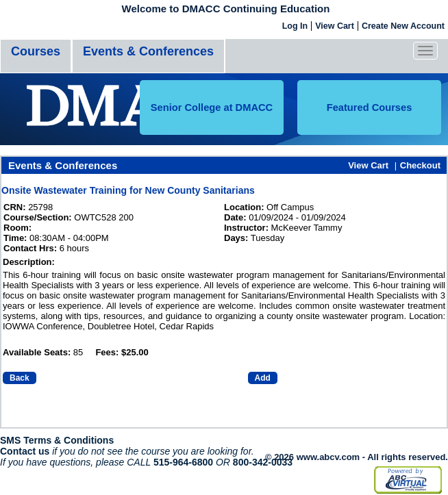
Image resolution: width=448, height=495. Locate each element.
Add (263, 378)
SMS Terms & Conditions (57, 440)
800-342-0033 (263, 462)
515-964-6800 (183, 462)
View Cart (335, 26)
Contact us (25, 451)
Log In (295, 26)
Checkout (420, 165)
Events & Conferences (148, 51)
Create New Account (403, 26)
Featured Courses (370, 107)
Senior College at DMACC (212, 107)
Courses (36, 51)
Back (20, 378)
